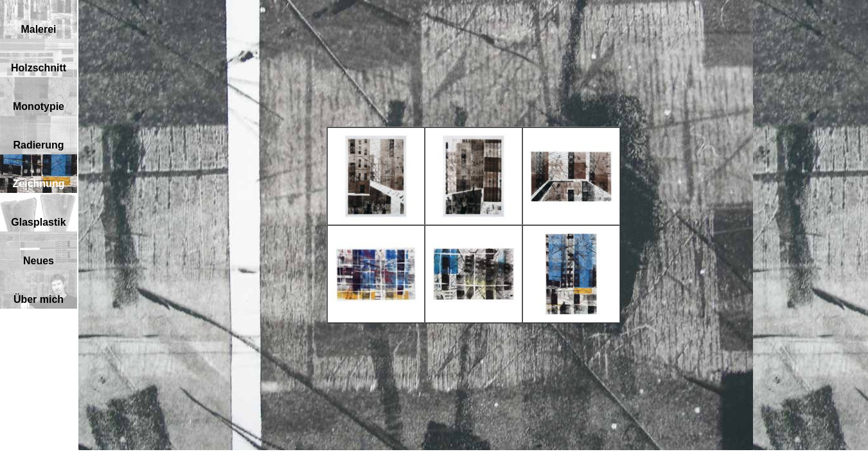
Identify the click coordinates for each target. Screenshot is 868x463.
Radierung (38, 145)
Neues (39, 261)
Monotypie (39, 106)
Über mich (39, 299)
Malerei (38, 29)
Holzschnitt (39, 68)
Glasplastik (38, 222)
